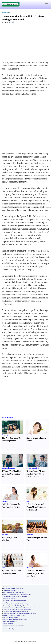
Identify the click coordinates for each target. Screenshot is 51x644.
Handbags (5, 501)
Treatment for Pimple (35, 571)
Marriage (5, 534)
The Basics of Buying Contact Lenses (13, 589)
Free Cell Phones (8, 592)
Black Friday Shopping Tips (11, 621)
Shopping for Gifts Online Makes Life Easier (15, 619)
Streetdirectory (22, 641)
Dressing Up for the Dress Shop (20, 604)
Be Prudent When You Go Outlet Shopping (15, 600)
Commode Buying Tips (9, 590)
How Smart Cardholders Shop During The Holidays (17, 608)
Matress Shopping (8, 623)
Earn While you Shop (9, 606)
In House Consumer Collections (20, 612)
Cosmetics (30, 435)
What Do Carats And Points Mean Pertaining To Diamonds (36, 507)
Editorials (5, 12)
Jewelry (29, 501)
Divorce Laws (32, 471)
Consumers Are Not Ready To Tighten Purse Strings (17, 610)
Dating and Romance (8, 468)
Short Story (7, 537)
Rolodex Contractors (9, 615)
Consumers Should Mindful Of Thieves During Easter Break (23, 18)
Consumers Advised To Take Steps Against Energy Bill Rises (19, 614)
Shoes (4, 568)
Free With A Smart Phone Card (22, 594)
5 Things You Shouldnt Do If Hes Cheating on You (11, 474)
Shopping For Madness (9, 598)
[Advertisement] (22, 43)
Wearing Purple (33, 537)
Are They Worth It (18, 592)
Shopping (5, 435)
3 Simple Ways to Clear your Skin (37, 573)
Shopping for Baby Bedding (11, 617)
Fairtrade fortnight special (10, 596)
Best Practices (7, 612)
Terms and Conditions (31, 641)
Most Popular (8, 418)
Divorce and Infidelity (33, 468)
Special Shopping (22, 596)
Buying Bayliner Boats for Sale (11, 602)
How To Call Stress (8, 594)
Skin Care (30, 568)
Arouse (6, 22)
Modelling (30, 534)
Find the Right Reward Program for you (26, 606)
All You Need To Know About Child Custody (36, 474)
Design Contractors (21, 615)
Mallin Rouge (7, 604)
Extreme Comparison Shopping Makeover (14, 625)
